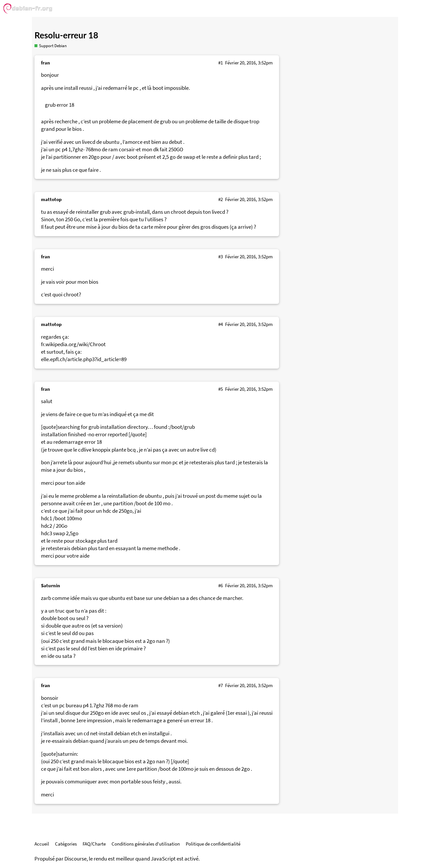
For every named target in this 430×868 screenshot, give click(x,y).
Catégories (66, 844)
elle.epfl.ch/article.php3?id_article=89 (84, 359)
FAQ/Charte (94, 844)
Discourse (75, 859)
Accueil (42, 844)
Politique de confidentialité (213, 844)
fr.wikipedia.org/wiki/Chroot (73, 344)
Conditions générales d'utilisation (146, 844)
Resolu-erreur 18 (66, 35)
